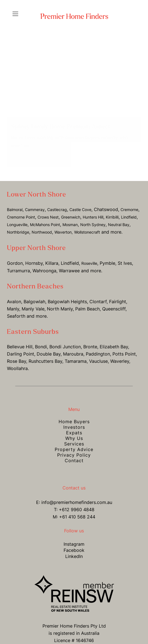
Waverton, (64, 226)
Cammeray (35, 204)
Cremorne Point (21, 211)
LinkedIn (74, 551)
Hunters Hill (93, 211)
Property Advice (74, 444)
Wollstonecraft (87, 226)
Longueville (17, 219)
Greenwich (71, 211)
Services (74, 438)
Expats (74, 427)
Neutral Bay (119, 219)
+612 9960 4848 (77, 504)
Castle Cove (80, 204)
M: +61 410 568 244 (74, 511)
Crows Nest (48, 211)
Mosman (70, 219)
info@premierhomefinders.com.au (77, 497)
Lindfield (129, 211)
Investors (74, 422)
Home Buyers (74, 416)
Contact (74, 455)
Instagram (74, 538)
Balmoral (15, 204)
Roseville (89, 258)
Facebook (74, 545)
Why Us (74, 433)
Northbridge (18, 226)
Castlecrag (57, 204)
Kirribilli (112, 211)
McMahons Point (45, 219)
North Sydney (93, 219)
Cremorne (129, 204)
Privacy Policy (74, 449)
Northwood (42, 226)
